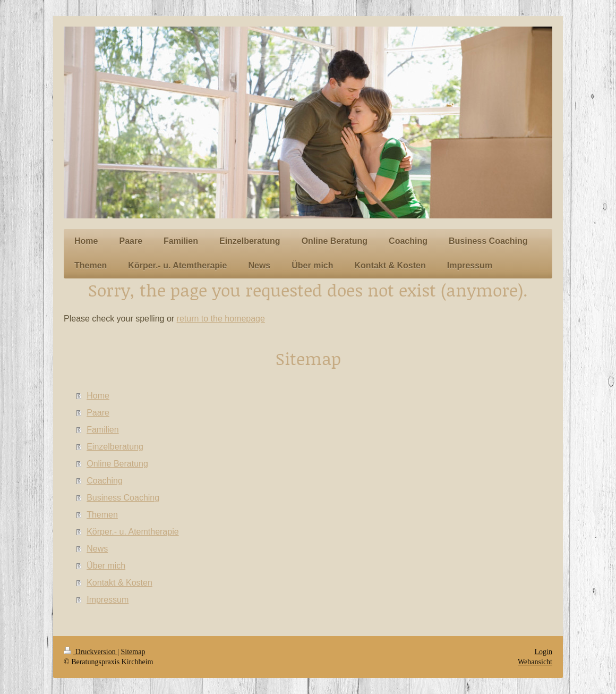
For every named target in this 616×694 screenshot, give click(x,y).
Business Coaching (123, 498)
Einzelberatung (115, 447)
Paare (98, 413)
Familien (102, 430)
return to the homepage (221, 319)
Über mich (106, 566)
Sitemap (133, 652)
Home (98, 396)
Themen (102, 515)
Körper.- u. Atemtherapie (132, 532)
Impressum (108, 600)
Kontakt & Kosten (119, 583)
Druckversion (91, 652)
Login (544, 652)
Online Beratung (117, 464)
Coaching (105, 481)
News (97, 549)
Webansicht (535, 662)
